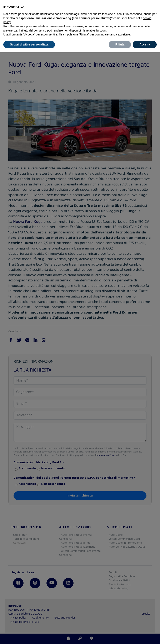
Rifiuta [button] (120, 44)
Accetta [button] (145, 44)
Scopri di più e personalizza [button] (29, 44)
